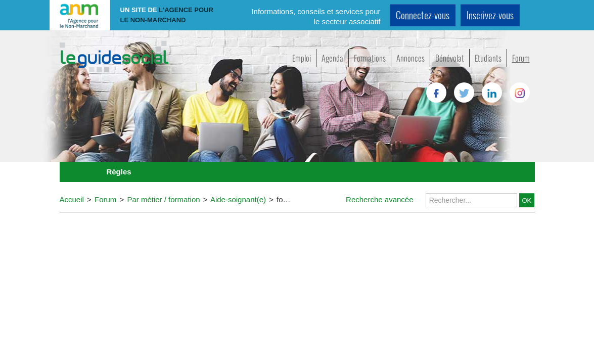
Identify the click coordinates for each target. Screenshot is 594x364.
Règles (119, 172)
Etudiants (488, 58)
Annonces (410, 58)
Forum (521, 58)
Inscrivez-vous (490, 15)
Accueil (72, 199)
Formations (370, 58)
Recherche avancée (379, 199)
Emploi (302, 58)
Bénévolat (450, 58)
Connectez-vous (423, 15)
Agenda (332, 58)
